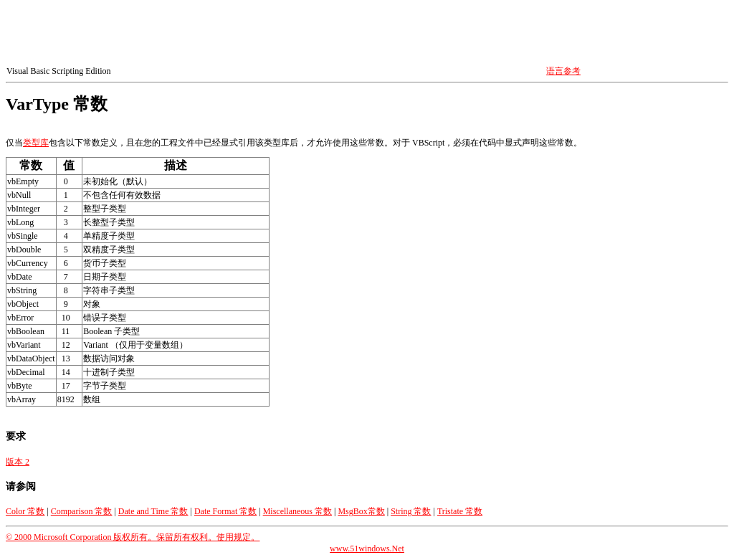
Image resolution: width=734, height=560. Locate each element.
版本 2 (18, 462)
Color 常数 (25, 511)
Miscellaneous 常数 (297, 511)
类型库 (36, 143)
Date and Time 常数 (153, 511)
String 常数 (411, 511)
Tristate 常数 (460, 511)
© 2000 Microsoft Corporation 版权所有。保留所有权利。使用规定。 (133, 537)
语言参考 (563, 71)
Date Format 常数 (225, 511)
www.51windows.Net (367, 549)
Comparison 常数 (82, 511)
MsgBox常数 (361, 511)
